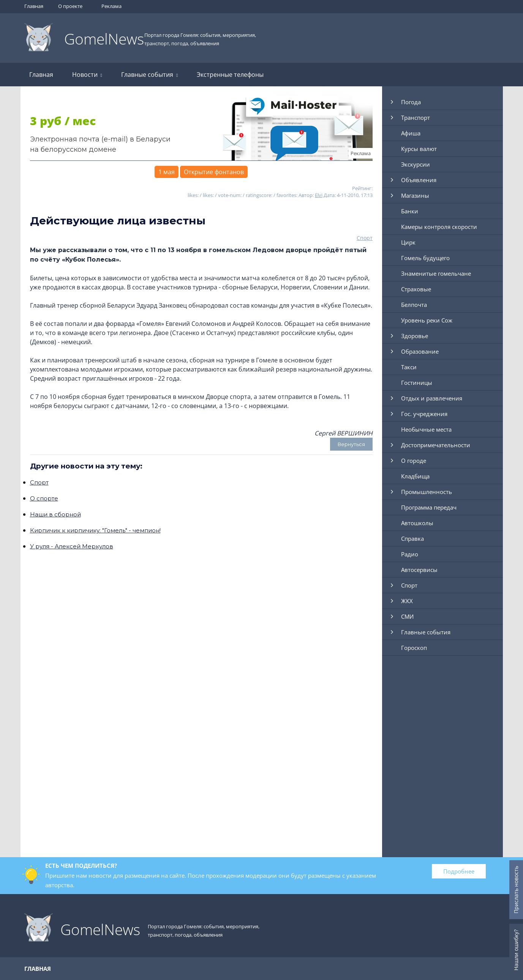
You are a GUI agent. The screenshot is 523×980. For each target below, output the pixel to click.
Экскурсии (416, 164)
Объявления (419, 180)
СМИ (407, 616)
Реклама (111, 6)
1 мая (167, 172)
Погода (411, 102)
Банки (410, 211)
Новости (87, 75)
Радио (410, 554)
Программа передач (429, 507)
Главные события (149, 75)
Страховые (416, 289)
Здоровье (415, 336)
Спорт (365, 238)
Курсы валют (419, 149)
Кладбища (415, 476)
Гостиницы (417, 383)
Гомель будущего (425, 258)
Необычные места (426, 429)
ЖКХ (407, 601)
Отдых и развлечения (432, 398)
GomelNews (104, 39)
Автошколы (417, 523)
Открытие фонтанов (214, 172)
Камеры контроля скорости (439, 227)
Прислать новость (516, 890)
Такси (409, 367)
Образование (420, 351)
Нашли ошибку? (516, 950)
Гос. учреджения (424, 414)
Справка (412, 538)
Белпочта (414, 305)
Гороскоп (414, 648)
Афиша (411, 133)
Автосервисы (419, 570)
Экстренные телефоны (230, 75)
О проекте (70, 6)
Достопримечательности (436, 445)
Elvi (319, 195)
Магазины (415, 195)
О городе (414, 461)
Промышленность (427, 492)
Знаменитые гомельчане (436, 273)
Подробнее (459, 871)
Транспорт (416, 118)
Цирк (408, 242)
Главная (34, 6)
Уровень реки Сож (427, 320)
